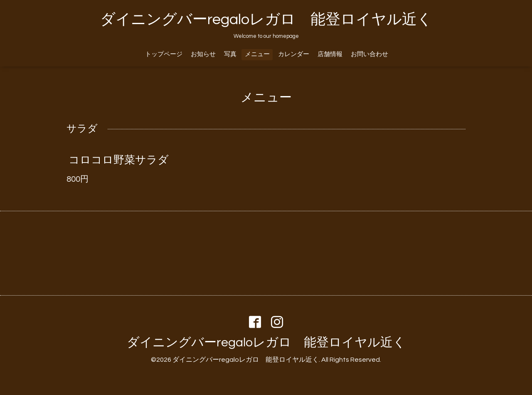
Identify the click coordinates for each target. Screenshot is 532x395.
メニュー (257, 54)
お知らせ (203, 54)
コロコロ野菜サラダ (119, 160)
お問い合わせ (369, 54)
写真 (230, 54)
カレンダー (294, 54)
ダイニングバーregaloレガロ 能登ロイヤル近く (266, 20)
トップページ (164, 54)
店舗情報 (330, 54)
